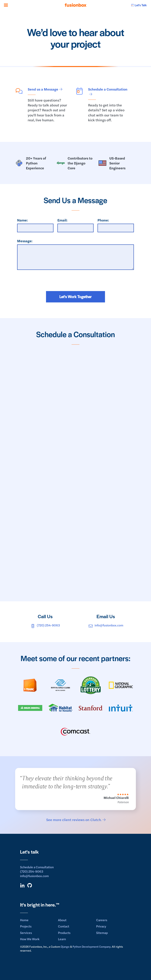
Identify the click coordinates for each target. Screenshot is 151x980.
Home (24, 920)
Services (26, 933)
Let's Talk (139, 5)
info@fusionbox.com (106, 625)
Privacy (101, 926)
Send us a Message (43, 89)
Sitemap (102, 933)
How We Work (30, 939)
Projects (26, 926)
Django (65, 946)
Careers (102, 920)
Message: (25, 241)
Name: (22, 220)
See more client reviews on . (74, 820)
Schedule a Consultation (108, 89)
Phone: (103, 220)
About (62, 920)
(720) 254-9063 (45, 625)
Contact (64, 926)
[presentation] (75, 283)
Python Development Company (92, 946)
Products (64, 933)
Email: (62, 220)
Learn (62, 939)
